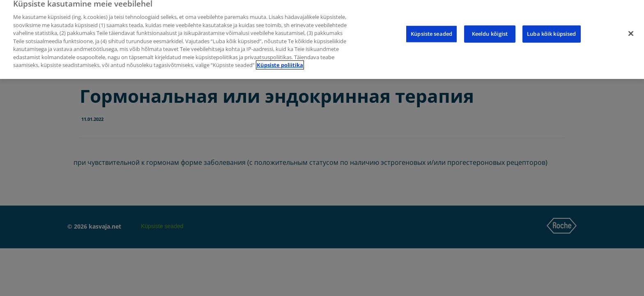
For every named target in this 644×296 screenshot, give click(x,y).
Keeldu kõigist (490, 31)
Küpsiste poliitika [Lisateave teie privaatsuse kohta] (280, 62)
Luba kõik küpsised (551, 31)
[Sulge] (631, 31)
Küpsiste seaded (431, 31)
